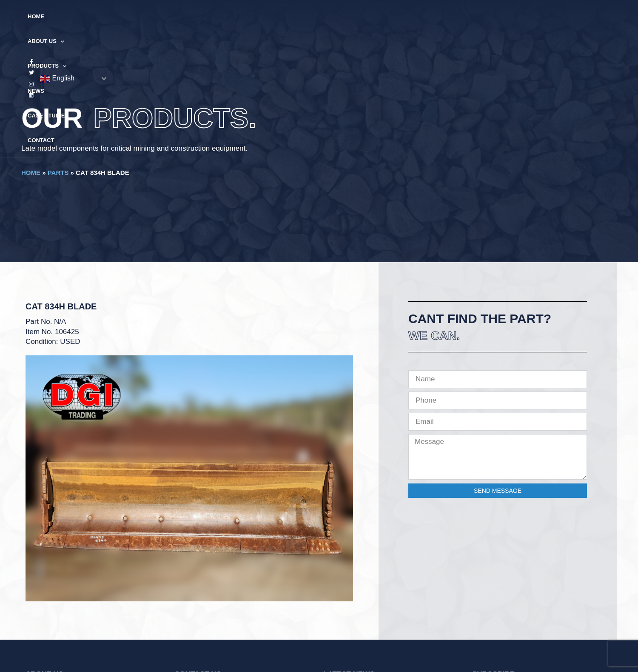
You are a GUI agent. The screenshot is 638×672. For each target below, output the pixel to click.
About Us (239, 17)
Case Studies (372, 16)
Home (200, 16)
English (560, 17)
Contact (418, 16)
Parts (58, 173)
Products (290, 17)
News (330, 16)
